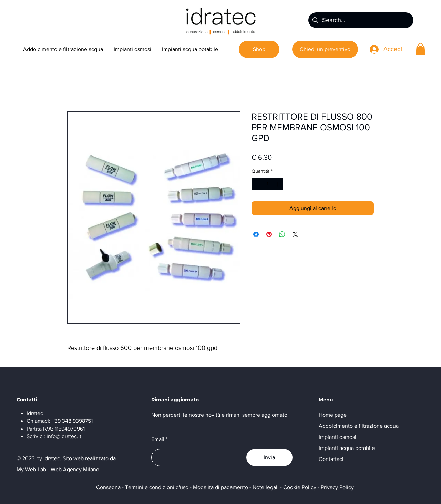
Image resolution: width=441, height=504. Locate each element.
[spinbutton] (267, 184)
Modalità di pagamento (220, 487)
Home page (333, 415)
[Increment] (278, 184)
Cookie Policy (300, 487)
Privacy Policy (337, 487)
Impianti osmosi (337, 437)
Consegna (108, 487)
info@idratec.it (64, 436)
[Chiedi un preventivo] (325, 49)
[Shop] (259, 49)
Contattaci (331, 459)
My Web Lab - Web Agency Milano (58, 469)
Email (158, 439)
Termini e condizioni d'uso (157, 487)
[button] (421, 49)
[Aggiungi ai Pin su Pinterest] (269, 234)
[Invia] (269, 457)
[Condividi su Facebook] (256, 234)
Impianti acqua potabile (347, 448)
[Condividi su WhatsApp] (282, 234)
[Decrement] (257, 184)
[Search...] (361, 20)
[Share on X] (295, 234)
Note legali (266, 487)
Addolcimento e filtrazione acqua (359, 426)
